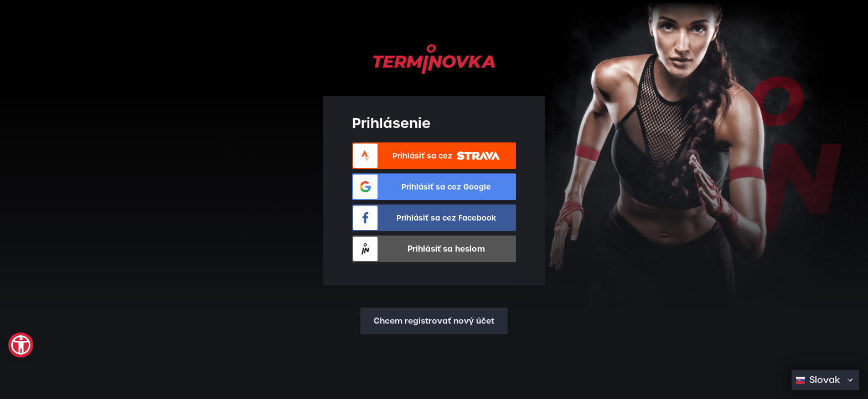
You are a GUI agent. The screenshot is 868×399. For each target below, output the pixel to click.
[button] (21, 345)
